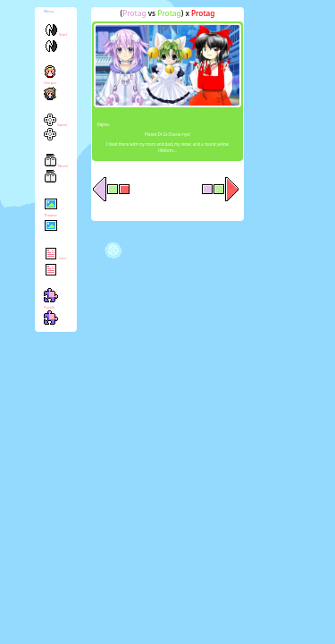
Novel (56, 174)
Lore (55, 266)
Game (56, 132)
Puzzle (51, 312)
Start (55, 42)
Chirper (50, 88)
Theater (51, 220)
